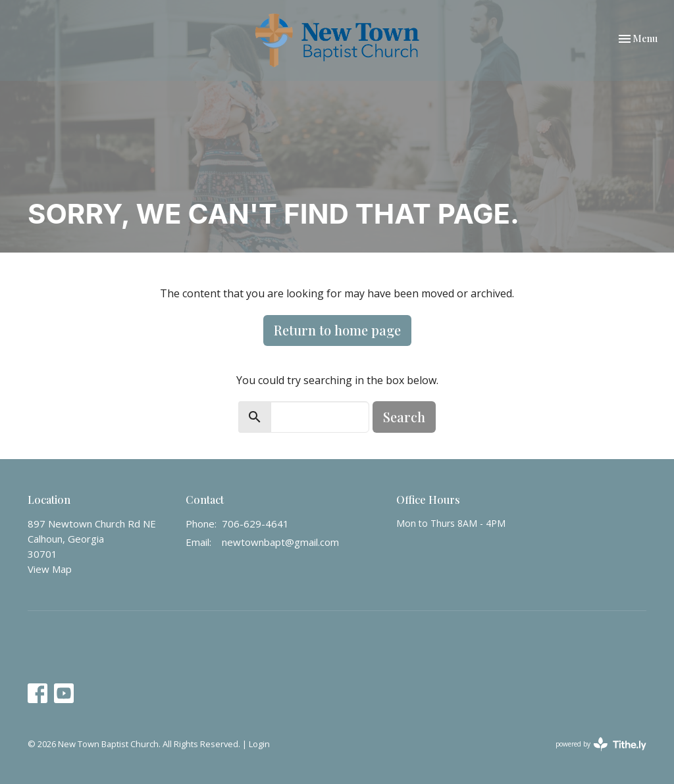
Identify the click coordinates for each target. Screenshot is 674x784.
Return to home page (337, 330)
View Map (50, 569)
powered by (601, 744)
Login (259, 744)
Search (404, 417)
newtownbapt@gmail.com (280, 542)
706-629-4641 (255, 524)
